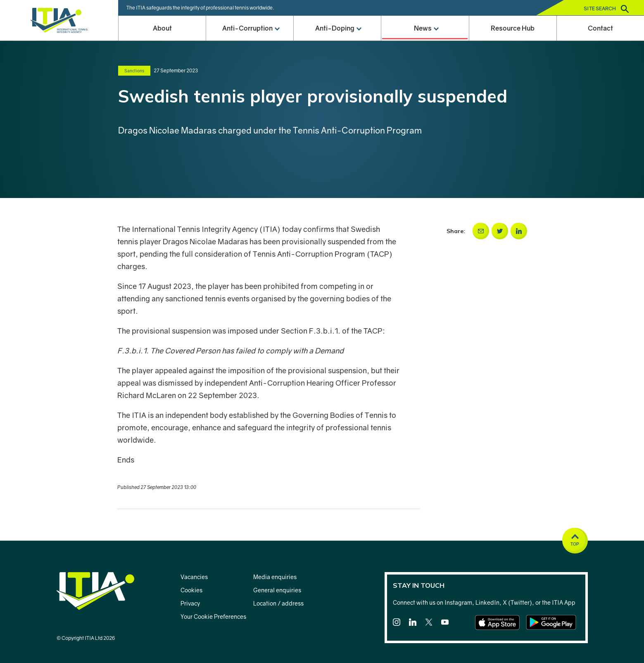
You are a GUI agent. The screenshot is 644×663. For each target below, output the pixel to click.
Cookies (191, 590)
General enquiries (277, 590)
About (162, 28)
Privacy (190, 603)
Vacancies (194, 577)
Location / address (278, 603)
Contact (600, 28)
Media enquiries (275, 577)
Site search (606, 9)
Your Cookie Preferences (213, 616)
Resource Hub (513, 28)
